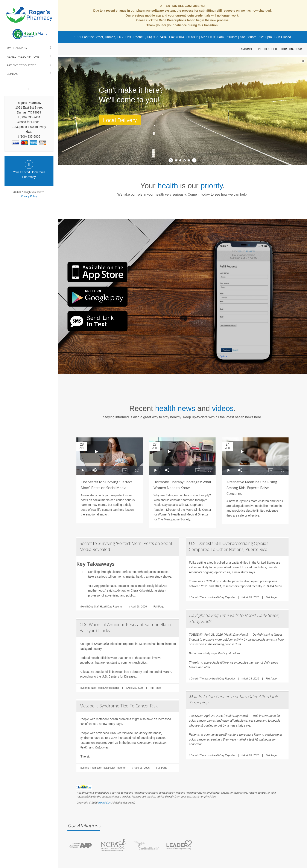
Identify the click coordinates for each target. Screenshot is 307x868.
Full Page (159, 607)
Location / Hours (292, 49)
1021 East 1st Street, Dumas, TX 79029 (102, 37)
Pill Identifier (267, 49)
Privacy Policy (29, 196)
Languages (247, 49)
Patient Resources (22, 65)
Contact (13, 74)
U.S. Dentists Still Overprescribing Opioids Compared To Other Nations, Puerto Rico (229, 546)
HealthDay (104, 803)
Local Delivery (120, 120)
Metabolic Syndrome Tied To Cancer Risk (119, 706)
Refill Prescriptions (23, 57)
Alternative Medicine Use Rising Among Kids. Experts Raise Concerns (252, 488)
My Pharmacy (17, 48)
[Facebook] (29, 89)
